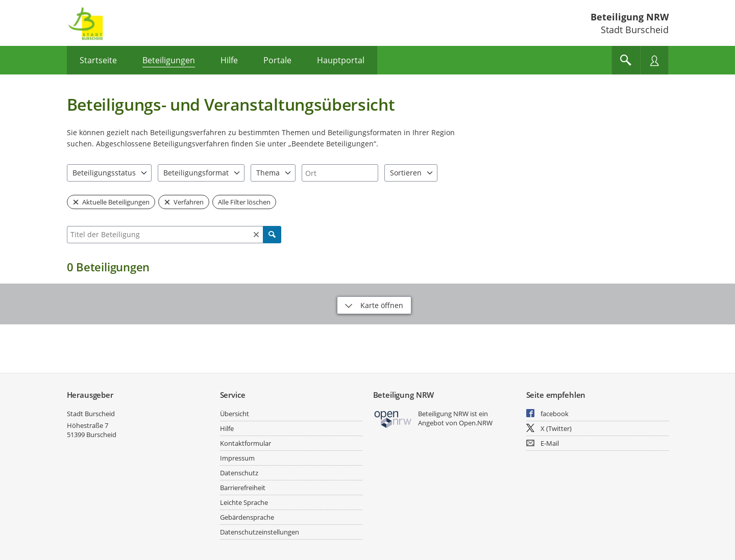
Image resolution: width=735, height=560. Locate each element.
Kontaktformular (246, 443)
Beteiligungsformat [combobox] (196, 173)
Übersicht (235, 414)
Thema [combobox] (268, 173)
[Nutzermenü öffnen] (654, 60)
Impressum (237, 458)
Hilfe (227, 428)
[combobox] (340, 173)
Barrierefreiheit (243, 488)
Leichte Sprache (244, 502)
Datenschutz (239, 473)
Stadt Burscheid (91, 414)
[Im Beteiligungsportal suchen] (626, 60)
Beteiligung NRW (630, 17)
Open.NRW (476, 423)
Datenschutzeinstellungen (260, 532)
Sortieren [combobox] (406, 173)
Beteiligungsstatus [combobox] (104, 173)
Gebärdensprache (247, 517)
